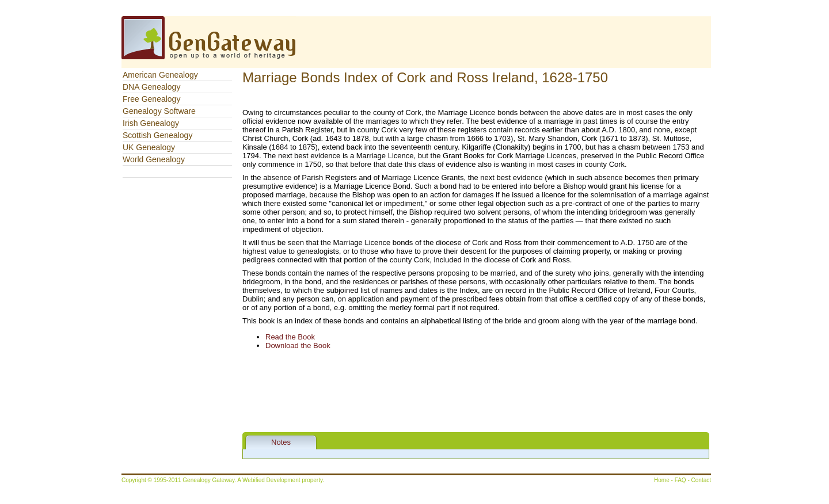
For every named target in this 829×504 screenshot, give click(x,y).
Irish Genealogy (151, 123)
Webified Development (272, 480)
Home (662, 480)
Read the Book (290, 337)
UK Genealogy (149, 147)
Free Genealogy (151, 99)
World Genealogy (154, 159)
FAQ (680, 480)
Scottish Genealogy (157, 135)
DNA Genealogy (151, 87)
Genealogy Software (159, 111)
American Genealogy (160, 75)
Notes (281, 442)
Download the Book (298, 345)
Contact (701, 480)
